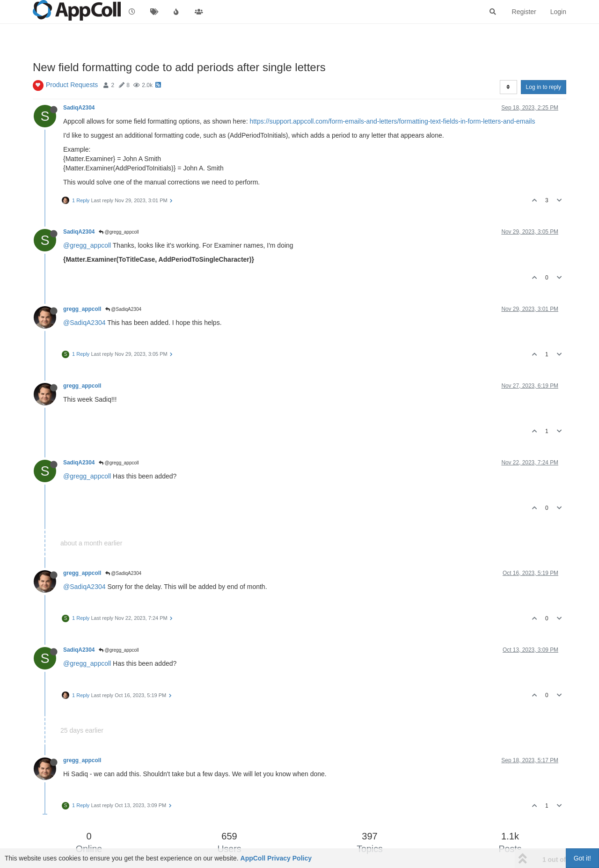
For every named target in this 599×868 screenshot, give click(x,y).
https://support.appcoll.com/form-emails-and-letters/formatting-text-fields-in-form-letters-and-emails (392, 121)
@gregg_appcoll (119, 232)
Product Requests (72, 85)
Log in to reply (544, 87)
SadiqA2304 (79, 108)
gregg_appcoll (82, 309)
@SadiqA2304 (123, 309)
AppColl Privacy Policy (276, 858)
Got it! (582, 858)
